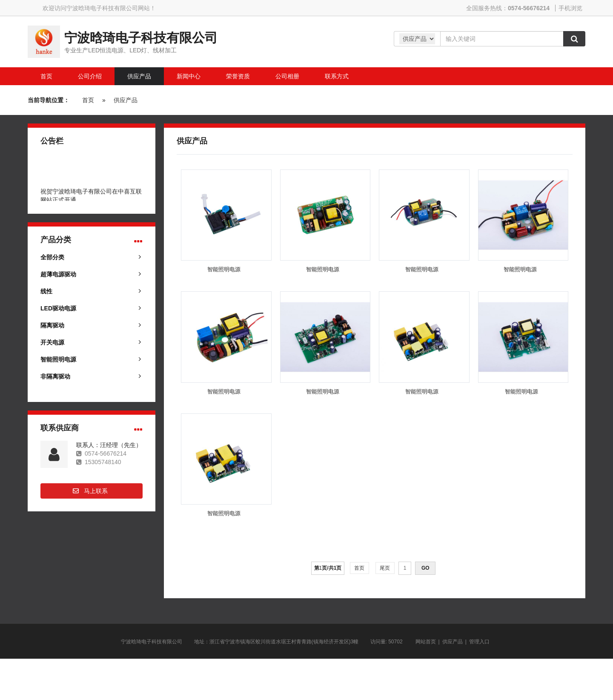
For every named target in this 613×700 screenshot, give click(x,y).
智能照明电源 (58, 359)
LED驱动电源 (58, 308)
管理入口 (479, 642)
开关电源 (52, 342)
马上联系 (96, 491)
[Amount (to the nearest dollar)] (502, 39)
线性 (46, 291)
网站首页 (426, 642)
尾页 (385, 568)
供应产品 (126, 100)
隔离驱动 (52, 325)
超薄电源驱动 (58, 274)
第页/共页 (328, 568)
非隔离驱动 (55, 376)
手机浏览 (570, 8)
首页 (88, 100)
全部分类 (52, 257)
